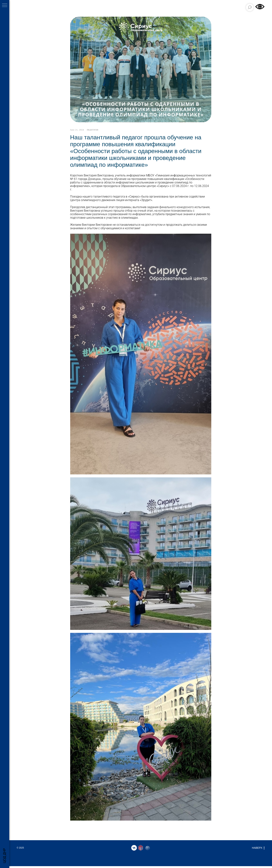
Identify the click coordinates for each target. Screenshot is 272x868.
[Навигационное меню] (5, 6)
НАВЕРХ (258, 850)
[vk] (134, 850)
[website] (141, 850)
